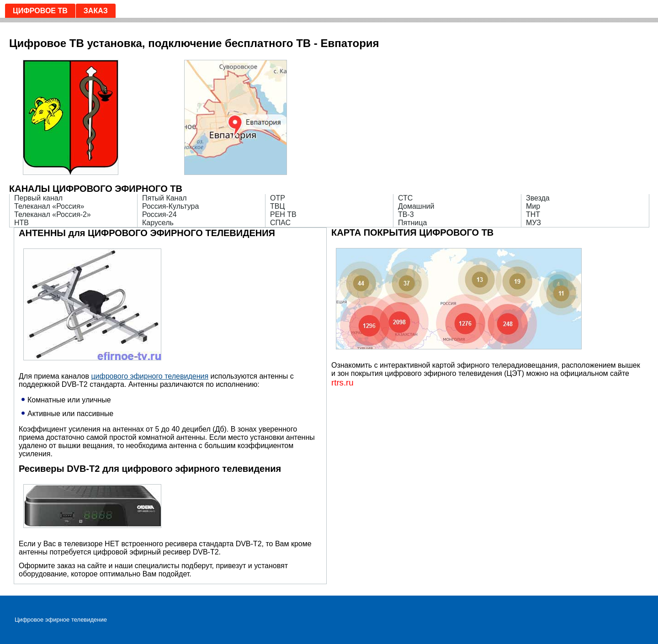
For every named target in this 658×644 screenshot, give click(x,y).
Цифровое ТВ (40, 11)
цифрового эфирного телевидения (150, 376)
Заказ (96, 11)
